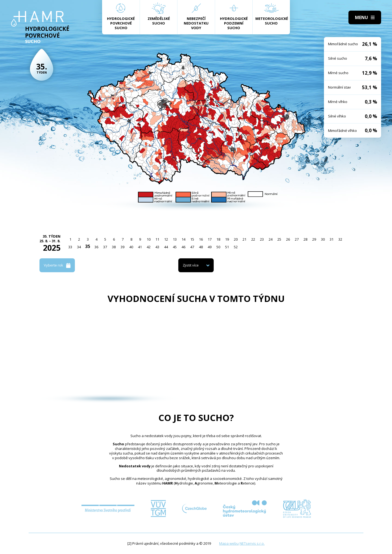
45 (175, 247)
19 (227, 239)
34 (79, 247)
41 (140, 247)
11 (157, 239)
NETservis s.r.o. (252, 543)
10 (149, 239)
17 (210, 239)
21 (244, 239)
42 (149, 247)
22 (253, 239)
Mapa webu (229, 543)
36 (96, 247)
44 (166, 247)
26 (288, 239)
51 (227, 247)
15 (192, 239)
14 (183, 239)
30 (323, 239)
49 (210, 247)
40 (131, 247)
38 (114, 247)
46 (183, 247)
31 (332, 239)
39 (122, 247)
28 (305, 239)
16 (201, 239)
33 (70, 247)
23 (262, 239)
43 (157, 247)
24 (271, 239)
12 (166, 239)
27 (297, 239)
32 (340, 239)
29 (314, 239)
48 (201, 247)
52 (236, 247)
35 (88, 246)
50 (218, 247)
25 (279, 239)
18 (218, 239)
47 (192, 247)
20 (236, 239)
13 (175, 239)
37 (105, 247)
